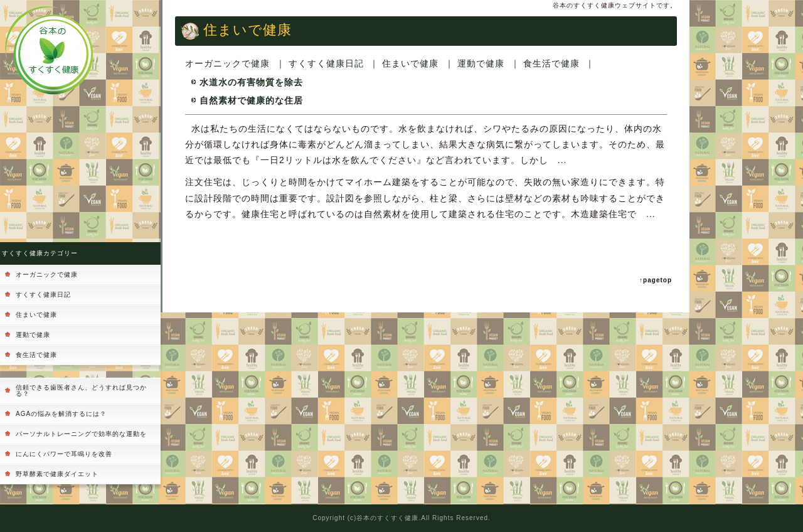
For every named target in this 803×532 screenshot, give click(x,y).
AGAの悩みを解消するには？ (61, 414)
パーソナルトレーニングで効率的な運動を (81, 434)
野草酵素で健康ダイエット (57, 474)
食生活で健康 (36, 355)
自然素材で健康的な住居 (251, 100)
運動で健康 (33, 335)
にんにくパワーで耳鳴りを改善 (64, 454)
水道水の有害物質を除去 (251, 82)
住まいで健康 (36, 315)
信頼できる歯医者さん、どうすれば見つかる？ (81, 391)
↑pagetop (656, 280)
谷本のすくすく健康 (387, 518)
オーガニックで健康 (47, 274)
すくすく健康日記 (43, 295)
